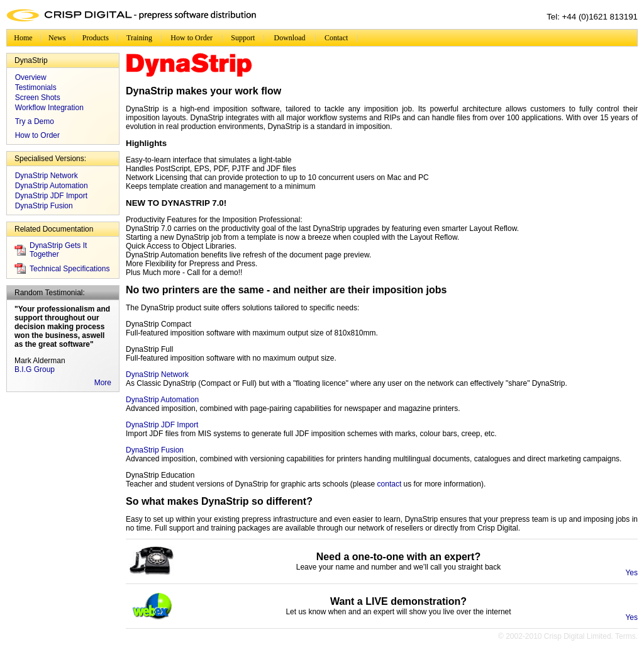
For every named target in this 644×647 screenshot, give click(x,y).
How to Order (192, 38)
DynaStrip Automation (52, 186)
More (103, 383)
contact (390, 484)
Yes (631, 573)
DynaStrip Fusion (44, 206)
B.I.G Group (35, 369)
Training (139, 38)
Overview (31, 77)
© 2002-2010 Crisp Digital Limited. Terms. (568, 636)
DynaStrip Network (47, 176)
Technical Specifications (69, 269)
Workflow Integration (49, 108)
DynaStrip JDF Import (51, 196)
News (57, 38)
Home (23, 38)
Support (243, 38)
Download (290, 38)
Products (96, 38)
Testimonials (36, 87)
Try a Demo (35, 121)
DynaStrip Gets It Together (58, 250)
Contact (336, 38)
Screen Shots (38, 98)
